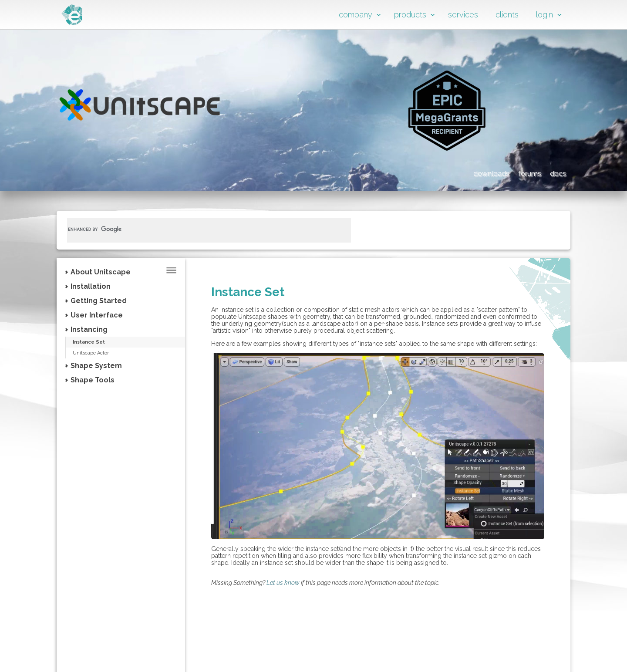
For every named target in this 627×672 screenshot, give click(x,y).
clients (507, 15)
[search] (199, 229)
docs (555, 172)
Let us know (283, 583)
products (410, 15)
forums (507, 172)
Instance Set (97, 342)
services (463, 15)
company (356, 15)
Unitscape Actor (98, 354)
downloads (444, 172)
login (544, 15)
